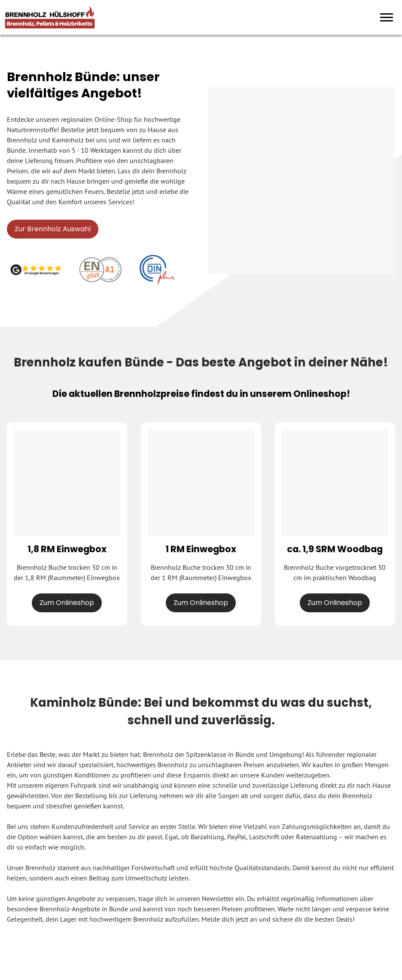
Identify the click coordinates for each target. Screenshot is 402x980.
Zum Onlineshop (67, 603)
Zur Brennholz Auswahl (53, 229)
